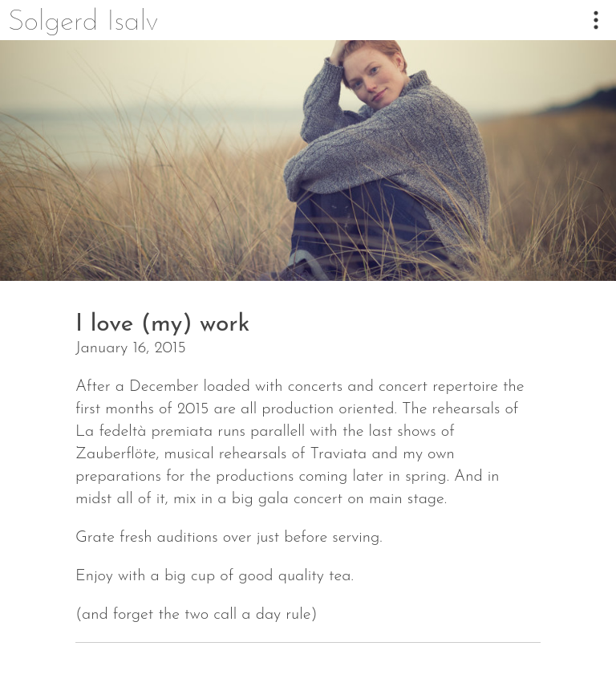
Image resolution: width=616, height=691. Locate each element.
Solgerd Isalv (83, 22)
